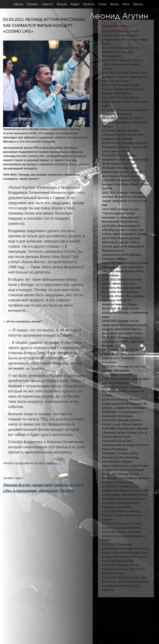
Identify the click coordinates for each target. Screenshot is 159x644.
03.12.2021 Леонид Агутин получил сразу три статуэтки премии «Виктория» (123, 89)
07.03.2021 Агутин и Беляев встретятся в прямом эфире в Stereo (124, 536)
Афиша (18, 4)
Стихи (102, 4)
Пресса (138, 4)
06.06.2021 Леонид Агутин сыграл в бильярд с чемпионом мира (125, 313)
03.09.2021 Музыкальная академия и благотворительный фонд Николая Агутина (125, 160)
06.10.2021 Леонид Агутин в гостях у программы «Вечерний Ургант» (125, 122)
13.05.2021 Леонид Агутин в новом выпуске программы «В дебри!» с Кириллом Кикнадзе (124, 404)
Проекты (89, 4)
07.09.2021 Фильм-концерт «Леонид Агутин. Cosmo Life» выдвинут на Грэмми (123, 135)
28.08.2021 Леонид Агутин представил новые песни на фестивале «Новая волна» (122, 172)
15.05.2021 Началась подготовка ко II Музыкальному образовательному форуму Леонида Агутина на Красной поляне (125, 387)
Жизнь (114, 4)
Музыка (62, 4)
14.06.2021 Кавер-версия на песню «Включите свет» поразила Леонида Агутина (122, 284)
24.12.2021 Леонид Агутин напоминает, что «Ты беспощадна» (120, 52)
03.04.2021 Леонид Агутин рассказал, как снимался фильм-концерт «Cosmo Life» (126, 478)
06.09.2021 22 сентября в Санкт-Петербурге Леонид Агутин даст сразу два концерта (125, 147)
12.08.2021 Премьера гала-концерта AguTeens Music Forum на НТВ (125, 184)
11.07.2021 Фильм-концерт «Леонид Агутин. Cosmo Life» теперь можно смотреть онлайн (125, 230)
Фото (126, 4)
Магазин (33, 4)
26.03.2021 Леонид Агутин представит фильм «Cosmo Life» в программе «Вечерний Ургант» (126, 490)
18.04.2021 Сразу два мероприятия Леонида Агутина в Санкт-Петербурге (126, 445)
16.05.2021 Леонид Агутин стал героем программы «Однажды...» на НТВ (124, 371)
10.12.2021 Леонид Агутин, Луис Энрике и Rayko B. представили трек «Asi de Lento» (125, 77)
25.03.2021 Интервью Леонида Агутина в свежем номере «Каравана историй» (124, 503)
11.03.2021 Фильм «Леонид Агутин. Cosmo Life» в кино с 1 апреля (124, 515)
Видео (75, 4)
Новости (47, 4)
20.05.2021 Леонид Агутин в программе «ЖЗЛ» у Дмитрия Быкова (123, 342)
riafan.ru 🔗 (54, 463)
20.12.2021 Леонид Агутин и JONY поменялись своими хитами (122, 64)
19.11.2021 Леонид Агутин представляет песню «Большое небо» (125, 102)
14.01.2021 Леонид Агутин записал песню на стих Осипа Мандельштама (123, 569)
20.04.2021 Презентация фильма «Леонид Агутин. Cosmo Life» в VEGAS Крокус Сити (125, 433)
